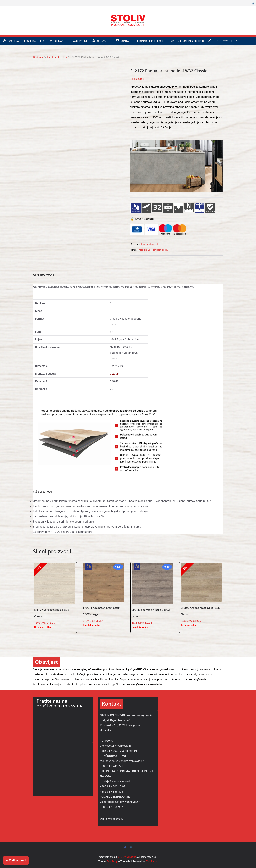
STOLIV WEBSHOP (227, 41)
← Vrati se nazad (16, 860)
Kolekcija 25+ (145, 250)
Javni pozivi (80, 41)
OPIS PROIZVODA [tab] (44, 275)
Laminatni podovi (57, 57)
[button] (65, 41)
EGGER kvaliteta (34, 41)
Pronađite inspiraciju (151, 41)
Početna (38, 57)
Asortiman (57, 41)
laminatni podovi (160, 250)
